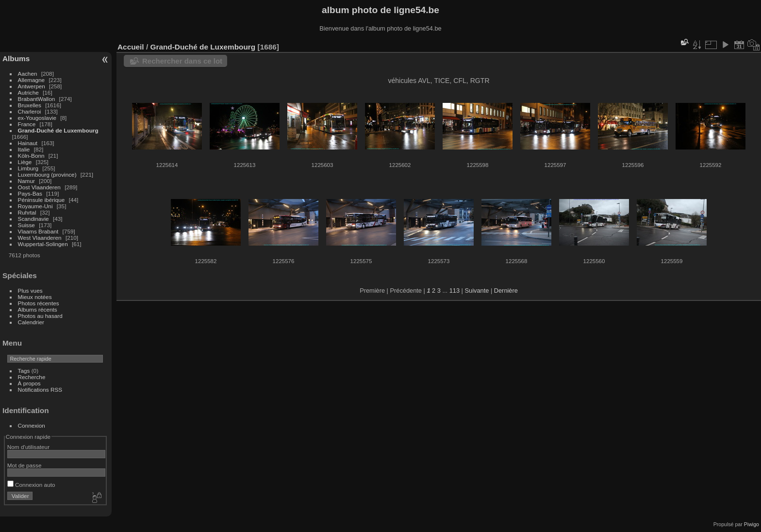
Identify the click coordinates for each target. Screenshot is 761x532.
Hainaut (28, 143)
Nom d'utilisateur (28, 447)
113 (455, 291)
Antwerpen (32, 86)
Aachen (28, 74)
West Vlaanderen (40, 238)
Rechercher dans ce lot (182, 61)
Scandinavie (33, 219)
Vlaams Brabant (38, 231)
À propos (29, 383)
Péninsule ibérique (41, 200)
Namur (26, 181)
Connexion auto (31, 485)
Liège (25, 162)
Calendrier (31, 322)
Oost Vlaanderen (39, 187)
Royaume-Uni (35, 206)
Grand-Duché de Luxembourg (58, 130)
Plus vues (30, 291)
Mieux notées (35, 297)
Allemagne (32, 80)
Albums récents (38, 309)
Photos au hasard (40, 316)
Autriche (28, 92)
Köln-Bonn (31, 156)
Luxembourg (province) (47, 175)
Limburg (28, 168)
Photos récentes (39, 303)
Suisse (26, 225)
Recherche (32, 377)
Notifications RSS (40, 390)
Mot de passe (25, 465)
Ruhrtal (27, 212)
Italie (24, 149)
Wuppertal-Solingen (43, 244)
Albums (16, 58)
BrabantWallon (37, 99)
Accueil (131, 47)
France (27, 124)
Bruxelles (30, 105)
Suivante (477, 291)
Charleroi (30, 111)
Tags (24, 371)
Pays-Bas (30, 193)
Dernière (506, 291)
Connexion (32, 425)
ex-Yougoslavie (37, 118)
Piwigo (752, 524)
